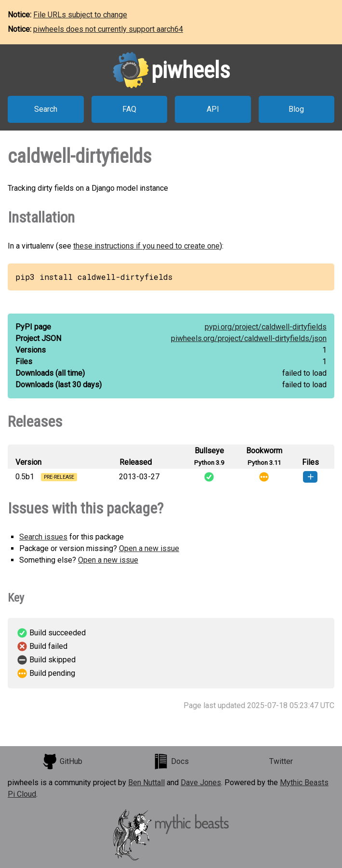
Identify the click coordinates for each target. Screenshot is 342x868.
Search (46, 109)
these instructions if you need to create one (146, 246)
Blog (296, 109)
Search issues (43, 537)
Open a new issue (149, 548)
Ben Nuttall (146, 783)
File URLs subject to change (80, 15)
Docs (171, 762)
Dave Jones (201, 783)
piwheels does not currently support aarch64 (108, 29)
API (213, 109)
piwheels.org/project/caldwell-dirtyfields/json (249, 338)
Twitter (281, 761)
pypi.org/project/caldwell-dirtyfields (266, 327)
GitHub (62, 762)
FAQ (129, 109)
